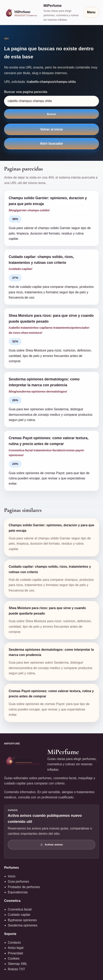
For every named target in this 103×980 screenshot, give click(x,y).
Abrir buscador (52, 144)
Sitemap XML (18, 964)
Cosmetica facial (20, 909)
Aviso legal (16, 948)
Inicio (12, 876)
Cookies (14, 958)
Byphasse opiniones (22, 920)
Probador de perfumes (24, 887)
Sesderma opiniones (23, 925)
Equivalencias (18, 892)
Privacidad (15, 953)
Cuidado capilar (19, 915)
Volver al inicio (51, 129)
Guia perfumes (18, 882)
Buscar (51, 114)
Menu (91, 12)
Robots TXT (16, 969)
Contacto (14, 943)
